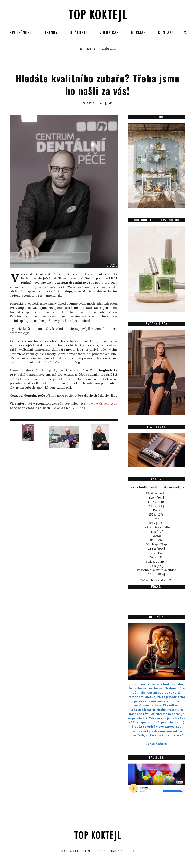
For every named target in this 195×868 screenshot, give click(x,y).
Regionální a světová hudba (157, 570)
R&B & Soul (157, 553)
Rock (157, 510)
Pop (157, 519)
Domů (85, 49)
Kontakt (166, 32)
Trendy (51, 32)
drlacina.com (109, 403)
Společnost (21, 32)
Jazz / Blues (157, 502)
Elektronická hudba (157, 527)
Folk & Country (157, 561)
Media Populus (122, 851)
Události (79, 32)
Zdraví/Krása (107, 49)
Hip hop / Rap (157, 544)
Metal (157, 536)
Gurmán (138, 32)
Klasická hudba (157, 493)
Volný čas (109, 32)
